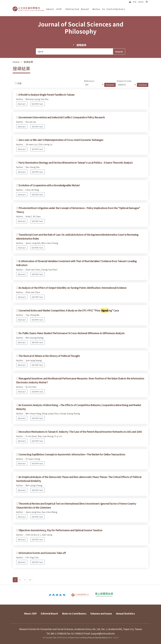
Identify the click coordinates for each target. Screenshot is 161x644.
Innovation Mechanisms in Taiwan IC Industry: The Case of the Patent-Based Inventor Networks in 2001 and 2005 (80, 432)
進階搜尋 (81, 45)
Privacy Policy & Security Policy (94, 637)
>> (30, 580)
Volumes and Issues (60, 27)
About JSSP (54, 9)
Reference (89, 81)
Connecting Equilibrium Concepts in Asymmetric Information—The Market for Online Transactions (72, 454)
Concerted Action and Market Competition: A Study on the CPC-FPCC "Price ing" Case (69, 311)
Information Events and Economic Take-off (42, 553)
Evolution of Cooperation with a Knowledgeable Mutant (49, 185)
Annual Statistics (91, 27)
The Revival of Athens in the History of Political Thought (49, 356)
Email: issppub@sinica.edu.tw (99, 633)
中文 (135, 2)
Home (16, 62)
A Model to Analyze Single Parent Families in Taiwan (46, 95)
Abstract (22, 104)
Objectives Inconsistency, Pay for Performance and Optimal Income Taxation (60, 530)
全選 (19, 83)
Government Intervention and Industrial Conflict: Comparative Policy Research (62, 117)
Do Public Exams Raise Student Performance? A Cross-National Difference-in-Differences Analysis (72, 333)
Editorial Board (77, 9)
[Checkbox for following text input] (16, 83)
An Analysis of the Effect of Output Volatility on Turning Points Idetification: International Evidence (72, 288)
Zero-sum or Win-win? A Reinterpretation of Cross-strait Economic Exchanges (61, 140)
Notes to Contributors (109, 9)
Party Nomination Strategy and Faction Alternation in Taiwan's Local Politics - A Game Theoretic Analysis (76, 163)
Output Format (124, 81)
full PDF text (37, 104)
